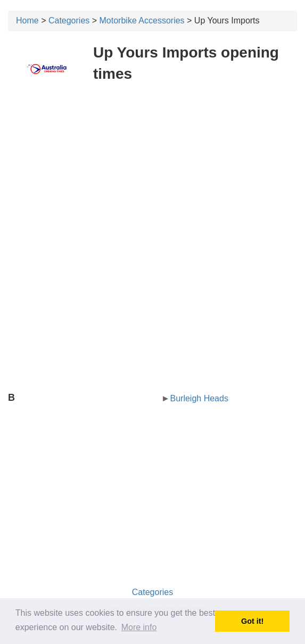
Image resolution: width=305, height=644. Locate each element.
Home (27, 20)
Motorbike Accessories (142, 20)
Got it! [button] (252, 621)
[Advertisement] (152, 169)
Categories (69, 20)
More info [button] (139, 627)
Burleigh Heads (199, 398)
